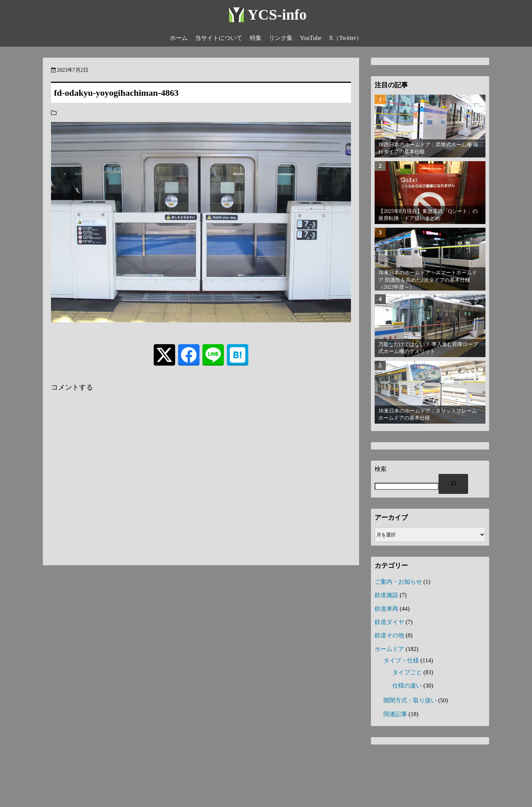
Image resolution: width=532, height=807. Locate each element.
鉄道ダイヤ (389, 622)
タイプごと (407, 672)
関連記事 (395, 714)
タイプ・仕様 (401, 660)
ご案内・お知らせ (398, 582)
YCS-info (277, 15)
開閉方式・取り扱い (410, 700)
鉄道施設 (386, 595)
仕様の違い (407, 686)
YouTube (311, 38)
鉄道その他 (389, 635)
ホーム (179, 38)
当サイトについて (219, 38)
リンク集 (281, 38)
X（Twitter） (345, 38)
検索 (381, 469)
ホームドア (389, 649)
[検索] (453, 484)
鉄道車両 (386, 609)
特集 (256, 38)
